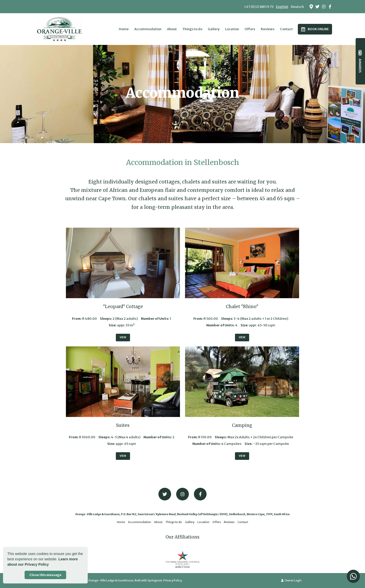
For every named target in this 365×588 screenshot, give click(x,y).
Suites (123, 425)
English (282, 7)
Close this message (45, 575)
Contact (286, 29)
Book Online (315, 29)
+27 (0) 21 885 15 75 (259, 7)
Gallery (214, 29)
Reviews (268, 29)
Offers (250, 29)
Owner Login (291, 580)
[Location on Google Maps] (311, 6)
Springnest (155, 580)
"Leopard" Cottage (123, 307)
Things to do (192, 29)
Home (124, 29)
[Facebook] (330, 7)
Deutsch (297, 7)
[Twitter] (317, 7)
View (123, 337)
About (172, 29)
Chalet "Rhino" (242, 307)
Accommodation (148, 29)
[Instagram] (324, 7)
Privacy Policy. (173, 580)
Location (232, 29)
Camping (242, 425)
